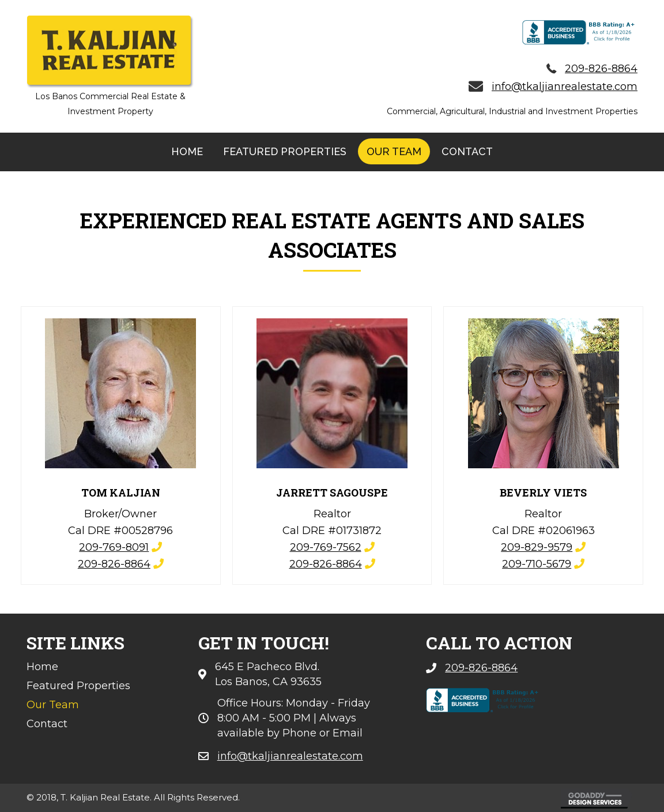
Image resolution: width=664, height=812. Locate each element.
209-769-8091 (114, 547)
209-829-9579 (537, 547)
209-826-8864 (114, 564)
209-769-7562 (326, 547)
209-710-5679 (537, 564)
